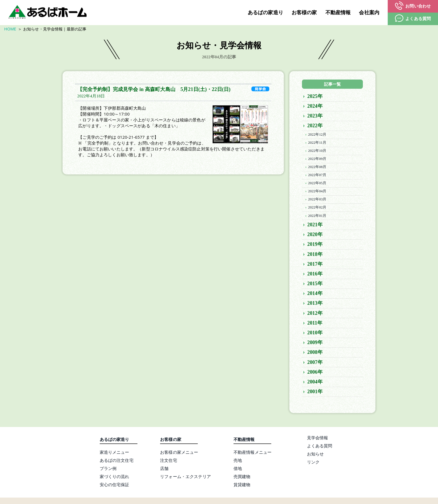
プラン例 (108, 469)
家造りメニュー (115, 453)
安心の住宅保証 (115, 486)
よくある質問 (320, 447)
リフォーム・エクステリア (185, 477)
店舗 (164, 469)
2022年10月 (317, 152)
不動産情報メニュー (253, 453)
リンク (313, 463)
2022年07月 (317, 176)
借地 (238, 469)
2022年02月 (317, 209)
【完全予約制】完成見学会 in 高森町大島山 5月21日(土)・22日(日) (154, 90)
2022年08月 (317, 168)
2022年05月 (317, 184)
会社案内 (369, 13)
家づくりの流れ (115, 477)
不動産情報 (338, 13)
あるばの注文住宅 (117, 461)
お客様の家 (304, 13)
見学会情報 (318, 439)
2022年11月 (317, 144)
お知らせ (316, 455)
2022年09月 (317, 160)
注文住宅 (169, 461)
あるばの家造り (266, 13)
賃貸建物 (242, 486)
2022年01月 (317, 217)
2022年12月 (317, 136)
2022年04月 (317, 192)
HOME (10, 29)
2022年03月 (317, 200)
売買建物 (242, 477)
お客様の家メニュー (179, 453)
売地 (238, 461)
